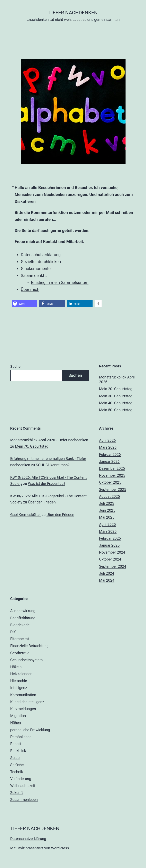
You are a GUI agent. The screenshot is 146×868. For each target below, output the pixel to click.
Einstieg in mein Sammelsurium (60, 283)
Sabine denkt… (34, 276)
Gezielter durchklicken (41, 262)
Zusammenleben (24, 800)
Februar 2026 (110, 454)
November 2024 (112, 552)
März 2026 (108, 447)
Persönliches (21, 737)
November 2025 (112, 475)
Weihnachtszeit (23, 786)
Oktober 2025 (110, 482)
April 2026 (108, 440)
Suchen (16, 366)
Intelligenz (19, 688)
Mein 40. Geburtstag (116, 403)
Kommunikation (23, 695)
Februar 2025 (110, 538)
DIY (13, 632)
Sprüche (17, 765)
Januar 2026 (109, 461)
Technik (17, 772)
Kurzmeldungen (23, 709)
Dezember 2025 (112, 468)
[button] (24, 304)
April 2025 (108, 524)
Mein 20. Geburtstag (116, 389)
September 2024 (113, 566)
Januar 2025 (109, 545)
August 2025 (110, 496)
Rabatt (16, 744)
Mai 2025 (107, 517)
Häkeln (16, 667)
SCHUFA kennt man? (53, 465)
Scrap (15, 758)
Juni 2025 (107, 510)
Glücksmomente (36, 269)
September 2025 (113, 489)
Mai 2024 (107, 580)
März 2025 (108, 531)
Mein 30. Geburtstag (116, 396)
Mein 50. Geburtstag (116, 410)
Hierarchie (19, 681)
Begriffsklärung (23, 618)
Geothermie (20, 653)
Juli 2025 (107, 503)
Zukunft (17, 793)
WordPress (60, 848)
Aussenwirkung (23, 611)
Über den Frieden (42, 502)
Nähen (16, 723)
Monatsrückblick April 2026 (117, 379)
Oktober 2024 (110, 559)
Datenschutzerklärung (41, 255)
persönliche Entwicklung (30, 730)
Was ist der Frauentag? (47, 484)
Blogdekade (20, 625)
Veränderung (21, 779)
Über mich (30, 289)
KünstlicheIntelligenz (27, 702)
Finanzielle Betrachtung (29, 646)
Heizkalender (21, 674)
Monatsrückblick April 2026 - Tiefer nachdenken (49, 440)
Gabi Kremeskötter (25, 515)
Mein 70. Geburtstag (32, 446)
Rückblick (18, 751)
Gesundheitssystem (26, 660)
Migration (18, 716)
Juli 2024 (107, 573)
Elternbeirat (20, 639)
